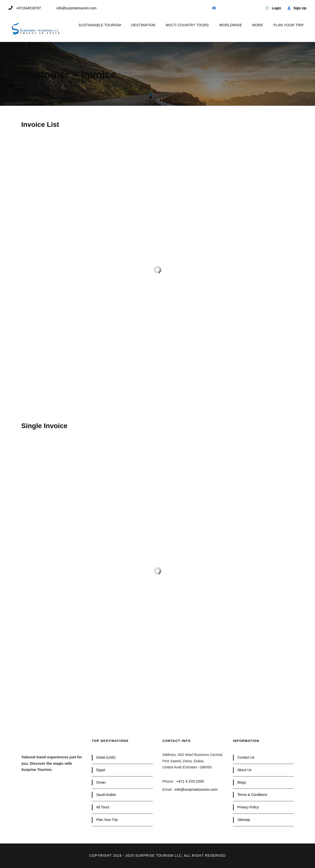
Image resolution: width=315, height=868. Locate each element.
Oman (101, 782)
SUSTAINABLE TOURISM (100, 25)
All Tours (103, 807)
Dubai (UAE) (106, 757)
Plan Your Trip (107, 820)
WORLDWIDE (231, 25)
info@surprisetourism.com (196, 789)
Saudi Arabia (106, 795)
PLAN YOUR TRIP (289, 25)
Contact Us (246, 757)
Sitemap (244, 820)
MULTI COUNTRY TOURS (187, 25)
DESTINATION (144, 25)
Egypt (101, 770)
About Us (245, 770)
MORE (258, 25)
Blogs (242, 782)
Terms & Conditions (252, 795)
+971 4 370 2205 (190, 781)
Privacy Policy (248, 807)
